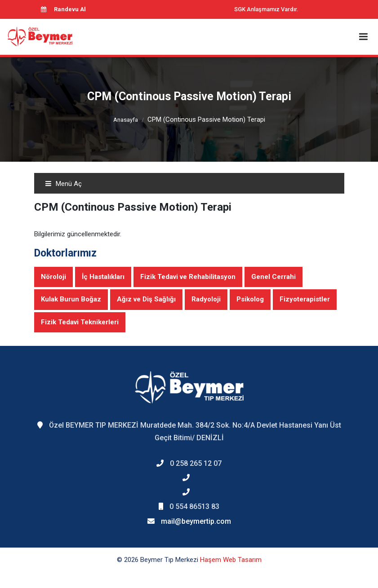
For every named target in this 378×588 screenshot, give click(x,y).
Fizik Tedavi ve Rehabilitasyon (188, 277)
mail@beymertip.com (196, 521)
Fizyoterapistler (305, 299)
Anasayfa (126, 120)
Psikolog (250, 299)
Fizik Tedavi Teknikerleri (80, 322)
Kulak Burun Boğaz (71, 299)
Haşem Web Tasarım (231, 560)
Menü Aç (63, 184)
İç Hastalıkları (103, 277)
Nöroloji (53, 277)
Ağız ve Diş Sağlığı (146, 299)
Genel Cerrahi (273, 277)
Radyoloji (206, 299)
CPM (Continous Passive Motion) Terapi (206, 119)
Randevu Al (63, 9)
